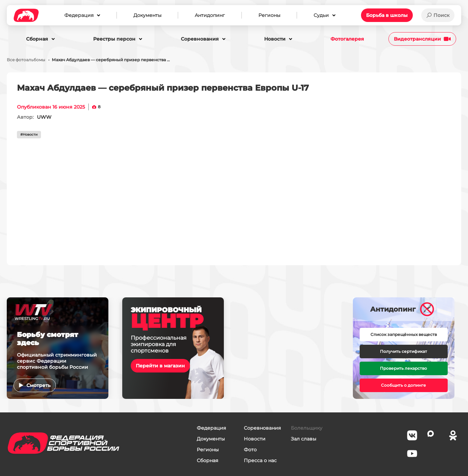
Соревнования (262, 428)
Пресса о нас (260, 460)
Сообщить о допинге (403, 385)
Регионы (208, 450)
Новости (255, 439)
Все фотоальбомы (26, 60)
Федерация (211, 428)
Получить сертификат (403, 351)
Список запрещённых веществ (404, 334)
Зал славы (304, 439)
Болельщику (307, 428)
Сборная (207, 460)
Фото (250, 450)
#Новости (29, 134)
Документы (211, 439)
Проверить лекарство (403, 368)
